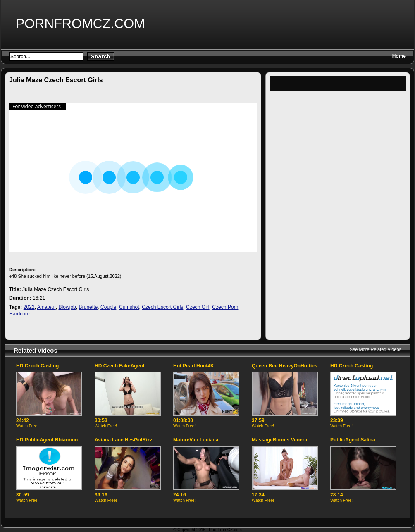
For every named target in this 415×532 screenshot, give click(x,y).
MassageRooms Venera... (281, 440)
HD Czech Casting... (39, 366)
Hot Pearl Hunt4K (194, 366)
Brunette (88, 307)
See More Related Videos (376, 349)
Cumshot (129, 307)
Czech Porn (225, 307)
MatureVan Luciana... (198, 440)
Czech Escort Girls (162, 307)
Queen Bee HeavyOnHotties (285, 366)
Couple (108, 307)
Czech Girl (198, 307)
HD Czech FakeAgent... (122, 366)
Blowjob (67, 307)
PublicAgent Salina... (355, 440)
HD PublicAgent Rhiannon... (49, 440)
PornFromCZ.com (80, 24)
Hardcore (19, 314)
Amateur (47, 307)
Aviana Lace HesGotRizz (124, 440)
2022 (29, 307)
